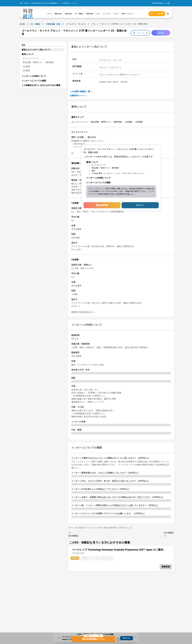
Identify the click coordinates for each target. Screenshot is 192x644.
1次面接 (26, 66)
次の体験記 (169, 534)
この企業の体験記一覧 (81, 92)
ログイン (140, 205)
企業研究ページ (78, 96)
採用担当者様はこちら (160, 3)
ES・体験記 (35, 24)
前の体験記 (73, 534)
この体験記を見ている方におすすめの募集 (41, 85)
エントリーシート (31, 58)
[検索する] (168, 14)
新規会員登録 (102, 205)
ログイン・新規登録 (157, 14)
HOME (22, 24)
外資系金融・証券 (53, 24)
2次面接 (26, 71)
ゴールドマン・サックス (76, 24)
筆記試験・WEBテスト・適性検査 (38, 62)
